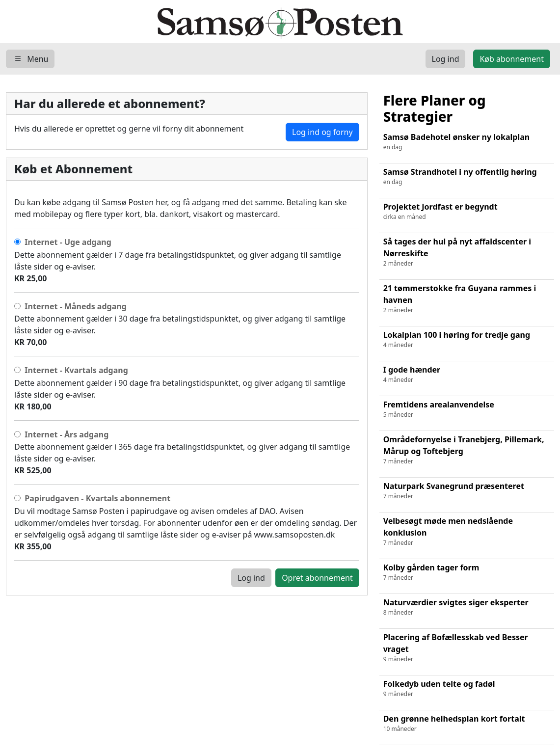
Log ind (251, 578)
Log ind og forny (322, 132)
